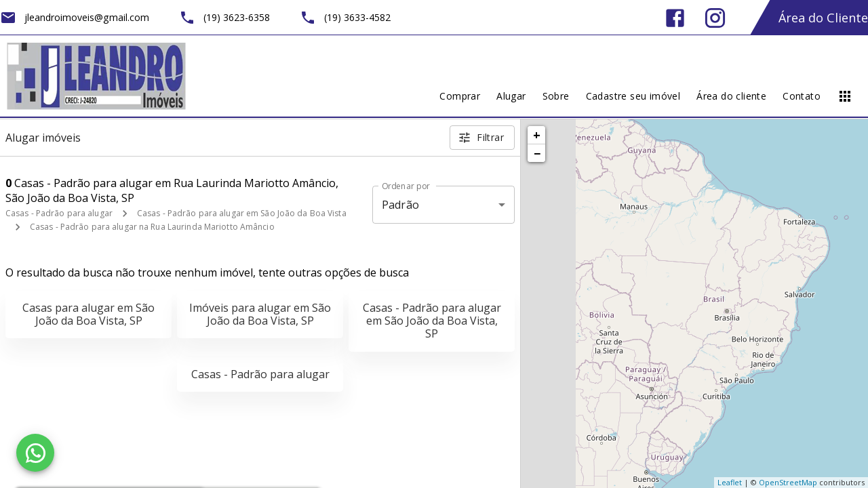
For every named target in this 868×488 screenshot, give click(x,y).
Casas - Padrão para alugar (59, 213)
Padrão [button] (400, 205)
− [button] (537, 153)
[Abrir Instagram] (715, 18)
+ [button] (537, 135)
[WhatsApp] (35, 453)
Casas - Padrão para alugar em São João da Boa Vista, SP (432, 321)
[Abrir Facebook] (675, 18)
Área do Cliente (823, 18)
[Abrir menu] (845, 96)
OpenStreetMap (788, 482)
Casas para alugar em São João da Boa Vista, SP (88, 314)
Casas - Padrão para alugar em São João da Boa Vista (242, 213)
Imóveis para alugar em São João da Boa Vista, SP (260, 314)
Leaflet (730, 482)
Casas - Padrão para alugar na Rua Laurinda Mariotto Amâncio (152, 227)
